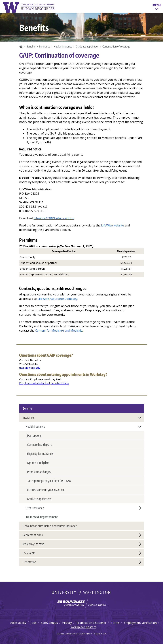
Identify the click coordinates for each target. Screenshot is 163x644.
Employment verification (140, 623)
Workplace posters (83, 627)
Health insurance (63, 46)
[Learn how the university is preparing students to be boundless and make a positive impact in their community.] (81, 604)
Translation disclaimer (91, 623)
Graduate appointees (87, 46)
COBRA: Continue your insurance (46, 490)
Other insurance (83, 508)
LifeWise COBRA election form (54, 218)
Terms (115, 623)
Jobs (34, 623)
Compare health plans (40, 445)
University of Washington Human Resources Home (29, 7)
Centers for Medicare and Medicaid (59, 330)
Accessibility (18, 623)
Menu (157, 8)
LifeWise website (113, 225)
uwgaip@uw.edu (30, 368)
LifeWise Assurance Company (57, 299)
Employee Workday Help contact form (44, 383)
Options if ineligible (38, 463)
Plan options (34, 436)
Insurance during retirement (42, 517)
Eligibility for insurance (40, 454)
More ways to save (82, 544)
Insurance (45, 46)
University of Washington (81, 593)
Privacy (67, 623)
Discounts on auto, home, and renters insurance (50, 526)
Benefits (31, 46)
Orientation (82, 562)
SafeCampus (49, 623)
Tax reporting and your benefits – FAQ (49, 481)
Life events (82, 553)
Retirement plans (82, 535)
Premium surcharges (39, 472)
